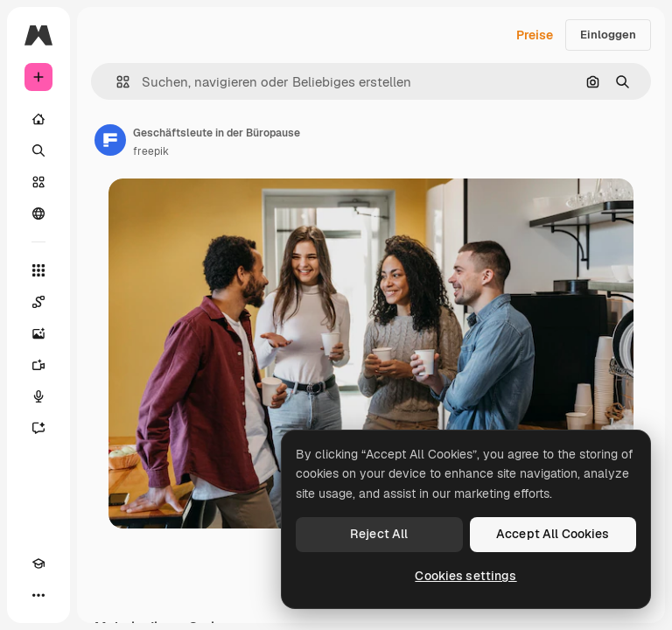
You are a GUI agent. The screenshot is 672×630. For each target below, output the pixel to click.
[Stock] (38, 182)
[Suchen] (38, 150)
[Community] (38, 213)
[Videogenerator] (38, 365)
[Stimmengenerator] (38, 396)
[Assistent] (38, 428)
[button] (116, 82)
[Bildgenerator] (38, 333)
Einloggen (608, 35)
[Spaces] (38, 302)
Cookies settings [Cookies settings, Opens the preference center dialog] (465, 576)
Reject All (379, 534)
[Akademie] (38, 563)
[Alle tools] (38, 270)
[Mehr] (38, 595)
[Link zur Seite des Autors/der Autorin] (110, 140)
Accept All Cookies (553, 534)
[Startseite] (38, 119)
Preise (535, 35)
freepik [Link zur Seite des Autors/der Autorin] (151, 151)
